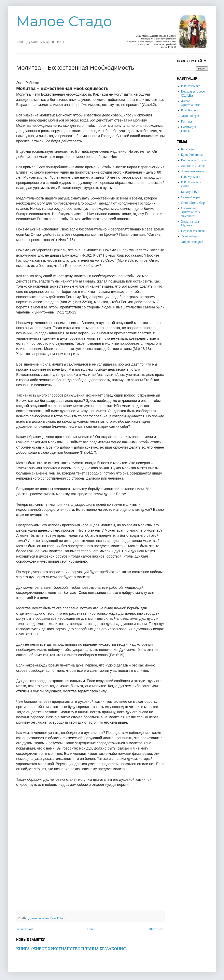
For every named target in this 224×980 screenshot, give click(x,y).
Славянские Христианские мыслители (191, 212)
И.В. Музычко (191, 86)
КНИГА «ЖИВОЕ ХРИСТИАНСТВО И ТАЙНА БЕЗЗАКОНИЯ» (72, 949)
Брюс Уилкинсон (193, 155)
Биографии (189, 149)
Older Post (156, 929)
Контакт (187, 122)
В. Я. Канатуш (191, 111)
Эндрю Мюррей (192, 242)
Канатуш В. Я (190, 192)
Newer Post (25, 929)
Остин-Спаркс (191, 197)
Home (91, 929)
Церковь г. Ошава (193, 231)
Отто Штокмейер (193, 203)
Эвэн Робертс (59, 918)
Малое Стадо (64, 21)
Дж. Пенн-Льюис (193, 166)
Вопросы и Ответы (194, 160)
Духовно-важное (39, 918)
